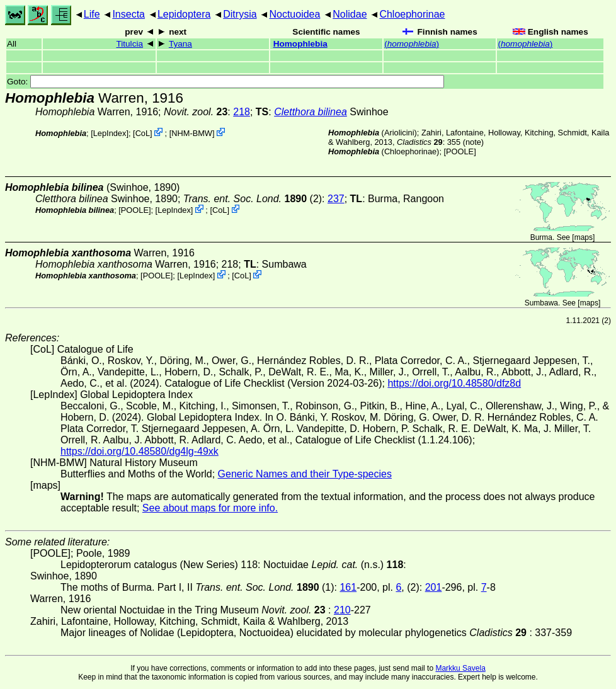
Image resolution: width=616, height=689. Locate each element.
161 (348, 587)
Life (92, 14)
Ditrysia (240, 14)
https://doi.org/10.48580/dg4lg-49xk (140, 451)
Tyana (180, 44)
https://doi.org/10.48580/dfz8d (454, 383)
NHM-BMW (192, 133)
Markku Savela (460, 668)
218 (242, 112)
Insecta (128, 14)
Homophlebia (300, 44)
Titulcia (129, 44)
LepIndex (110, 133)
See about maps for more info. (210, 508)
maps (584, 237)
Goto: (225, 82)
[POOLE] (460, 151)
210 (342, 610)
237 (336, 199)
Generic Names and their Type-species (305, 474)
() (412, 44)
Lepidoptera (184, 14)
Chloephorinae (412, 14)
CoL (143, 133)
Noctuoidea (294, 14)
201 (434, 587)
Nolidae (350, 14)
